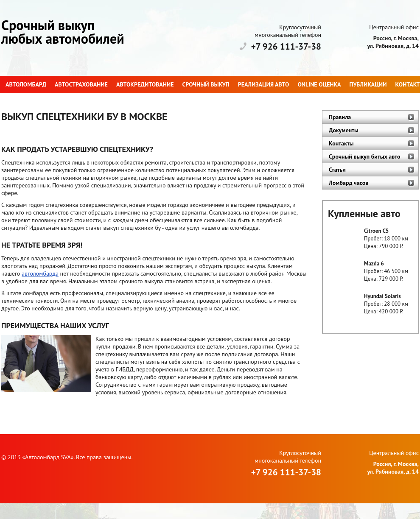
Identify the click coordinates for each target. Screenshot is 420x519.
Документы (372, 130)
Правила (372, 117)
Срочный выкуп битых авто (372, 156)
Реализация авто (264, 84)
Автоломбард (26, 84)
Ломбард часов (372, 183)
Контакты (372, 143)
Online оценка (319, 84)
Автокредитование (145, 84)
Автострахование (81, 84)
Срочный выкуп (206, 84)
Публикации (368, 84)
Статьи (372, 170)
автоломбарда (40, 273)
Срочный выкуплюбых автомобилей (63, 32)
